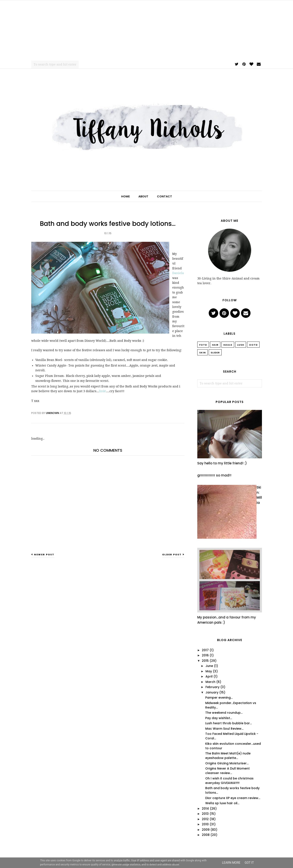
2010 (205, 824)
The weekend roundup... (224, 713)
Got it (249, 863)
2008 (206, 835)
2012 (205, 819)
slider (215, 353)
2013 (205, 814)
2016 (205, 655)
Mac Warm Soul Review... (224, 729)
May (209, 671)
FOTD (203, 345)
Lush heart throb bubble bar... (229, 723)
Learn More (231, 863)
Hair (215, 345)
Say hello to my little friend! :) (222, 463)
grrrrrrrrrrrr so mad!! (214, 475)
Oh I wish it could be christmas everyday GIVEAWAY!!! (229, 781)
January (212, 692)
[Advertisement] (147, 30)
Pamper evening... (219, 698)
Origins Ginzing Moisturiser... (227, 763)
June (209, 666)
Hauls (228, 345)
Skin (202, 353)
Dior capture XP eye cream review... (233, 798)
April (209, 676)
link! (103, 391)
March (210, 682)
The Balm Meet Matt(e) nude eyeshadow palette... (228, 756)
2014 (205, 809)
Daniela (178, 273)
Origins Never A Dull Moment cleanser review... (227, 771)
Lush (241, 345)
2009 (206, 830)
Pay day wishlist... (219, 718)
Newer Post (44, 554)
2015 (205, 661)
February (212, 687)
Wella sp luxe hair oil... (222, 803)
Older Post (172, 554)
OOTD (253, 345)
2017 (205, 650)
